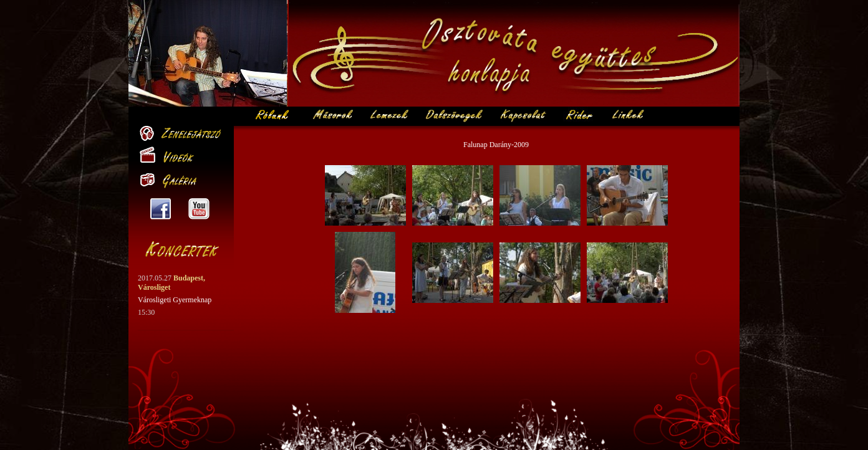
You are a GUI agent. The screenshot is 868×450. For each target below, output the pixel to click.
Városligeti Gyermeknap (175, 300)
